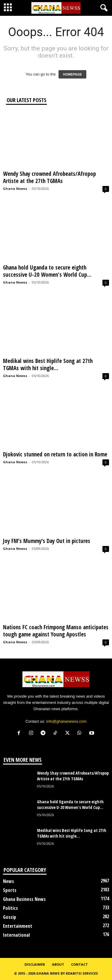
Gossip (10, 917)
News (9, 881)
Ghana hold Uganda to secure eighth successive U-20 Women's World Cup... (47, 271)
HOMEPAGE (72, 74)
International (16, 935)
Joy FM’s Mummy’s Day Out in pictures (47, 541)
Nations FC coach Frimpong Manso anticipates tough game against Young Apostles (56, 631)
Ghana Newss (15, 189)
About (58, 964)
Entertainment (18, 926)
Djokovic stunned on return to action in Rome (55, 454)
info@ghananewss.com (66, 721)
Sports (10, 890)
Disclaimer (35, 964)
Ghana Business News (24, 899)
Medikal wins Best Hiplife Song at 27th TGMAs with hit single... (48, 364)
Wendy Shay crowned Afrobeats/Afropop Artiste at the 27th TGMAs (49, 177)
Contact (79, 964)
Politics (10, 908)
